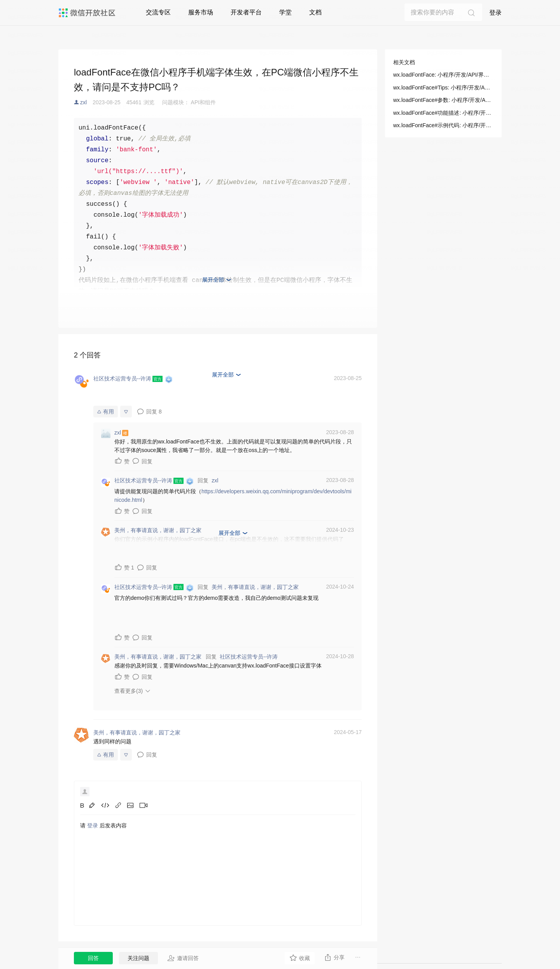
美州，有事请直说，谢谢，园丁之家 (255, 587)
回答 (93, 958)
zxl (83, 102)
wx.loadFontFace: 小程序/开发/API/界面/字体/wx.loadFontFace (443, 75)
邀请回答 (183, 958)
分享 (334, 957)
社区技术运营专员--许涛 (249, 657)
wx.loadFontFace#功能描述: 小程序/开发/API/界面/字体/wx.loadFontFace (443, 113)
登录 (495, 13)
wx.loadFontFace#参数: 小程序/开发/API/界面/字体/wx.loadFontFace (443, 100)
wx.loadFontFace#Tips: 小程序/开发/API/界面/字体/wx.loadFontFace (443, 88)
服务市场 (201, 12)
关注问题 (138, 958)
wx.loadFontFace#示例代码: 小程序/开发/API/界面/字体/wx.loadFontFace (443, 125)
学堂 (285, 12)
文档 (315, 12)
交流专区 (158, 12)
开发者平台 (246, 12)
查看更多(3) (129, 691)
